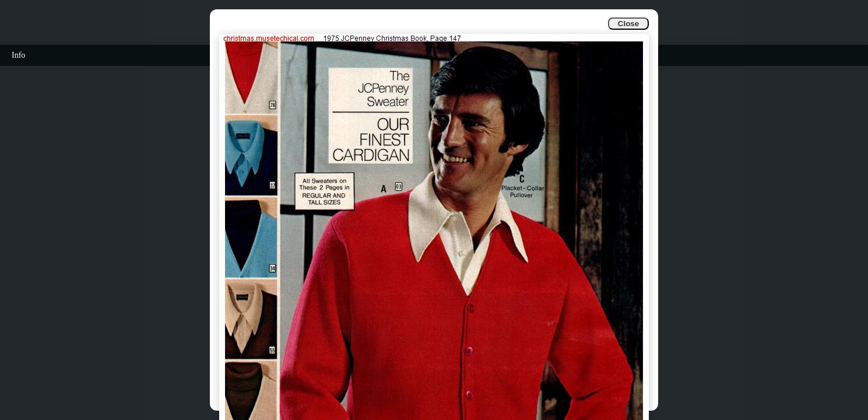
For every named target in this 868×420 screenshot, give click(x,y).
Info (18, 55)
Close (628, 24)
